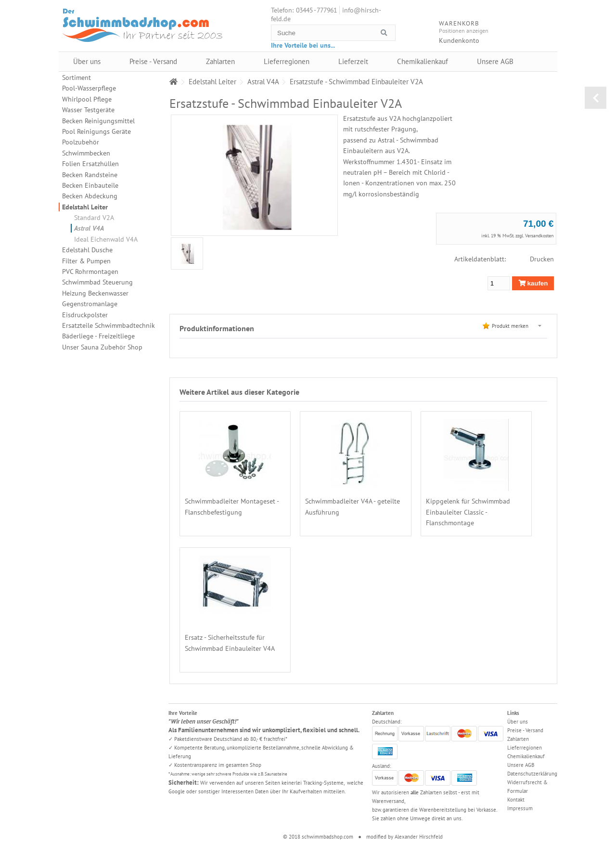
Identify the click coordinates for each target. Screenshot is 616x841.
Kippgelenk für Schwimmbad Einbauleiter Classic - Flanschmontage (468, 512)
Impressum (520, 808)
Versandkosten (539, 236)
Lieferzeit (353, 61)
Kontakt (516, 800)
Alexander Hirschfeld (419, 837)
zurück (596, 98)
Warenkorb (545, 32)
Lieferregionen (287, 61)
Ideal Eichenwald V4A (106, 239)
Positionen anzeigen (464, 31)
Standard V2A (94, 218)
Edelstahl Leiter (85, 207)
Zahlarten (220, 61)
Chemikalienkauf (423, 61)
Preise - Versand (153, 61)
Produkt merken (510, 326)
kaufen (533, 283)
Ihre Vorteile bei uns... (303, 45)
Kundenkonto (459, 40)
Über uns (87, 61)
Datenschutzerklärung (532, 774)
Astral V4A (89, 228)
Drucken (542, 259)
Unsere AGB (495, 61)
